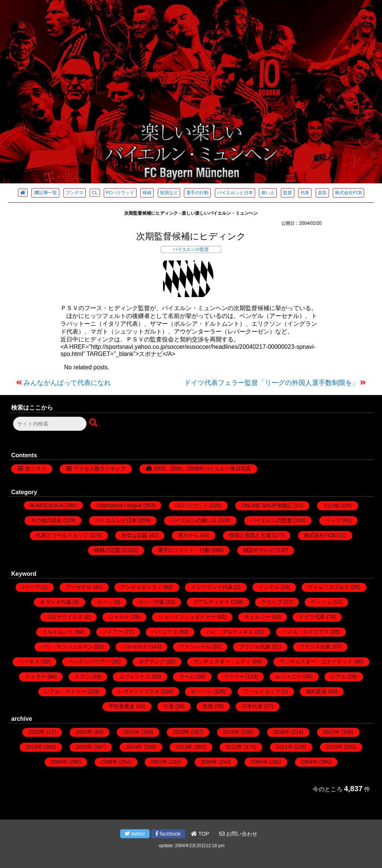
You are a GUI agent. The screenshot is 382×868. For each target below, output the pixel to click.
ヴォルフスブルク (329, 587)
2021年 (131, 732)
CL (95, 193)
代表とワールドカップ (62, 535)
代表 (305, 193)
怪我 (208, 706)
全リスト (36, 468)
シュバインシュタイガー (187, 617)
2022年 (84, 732)
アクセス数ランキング (100, 468)
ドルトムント (58, 632)
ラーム (187, 676)
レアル (338, 676)
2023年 (37, 732)
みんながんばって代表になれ (67, 383)
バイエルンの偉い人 (194, 520)
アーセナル (79, 587)
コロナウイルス (65, 617)
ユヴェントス (135, 676)
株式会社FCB (348, 193)
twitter (135, 834)
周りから (188, 535)
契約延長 (316, 691)
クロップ (272, 602)
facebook (168, 834)
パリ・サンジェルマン (67, 647)
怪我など (169, 193)
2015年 (84, 747)
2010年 (334, 747)
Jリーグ (31, 587)
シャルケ (119, 617)
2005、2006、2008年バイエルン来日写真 (202, 468)
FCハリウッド (120, 193)
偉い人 (268, 193)
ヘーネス (29, 662)
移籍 (147, 193)
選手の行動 (197, 193)
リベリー (234, 676)
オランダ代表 (56, 602)
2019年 (231, 732)
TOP (200, 834)
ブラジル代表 (255, 647)
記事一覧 (45, 193)
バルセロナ (135, 647)
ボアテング (152, 662)
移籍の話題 (107, 550)
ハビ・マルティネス (230, 632)
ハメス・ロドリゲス (306, 632)
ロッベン (201, 691)
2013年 (184, 747)
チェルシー (257, 617)
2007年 (159, 762)
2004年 (309, 762)
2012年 (234, 747)
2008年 (109, 762)
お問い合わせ (238, 834)
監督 (288, 193)
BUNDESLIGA (46, 505)
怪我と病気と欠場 (250, 535)
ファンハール (195, 647)
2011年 (284, 747)
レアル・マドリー (65, 691)
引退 (169, 706)
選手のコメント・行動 (184, 550)
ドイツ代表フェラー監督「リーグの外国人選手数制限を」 (272, 383)
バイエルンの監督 (191, 249)
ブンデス (75, 193)
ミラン (82, 676)
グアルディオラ (211, 602)
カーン (105, 602)
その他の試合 (46, 520)
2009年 (59, 762)
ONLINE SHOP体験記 (267, 505)
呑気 (322, 193)
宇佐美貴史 (122, 706)
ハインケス (165, 632)
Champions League (119, 505)
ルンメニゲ (289, 676)
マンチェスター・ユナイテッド (316, 662)
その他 (331, 505)
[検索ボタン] (94, 423)
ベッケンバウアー (89, 662)
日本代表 (252, 706)
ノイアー (113, 632)
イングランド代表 (212, 587)
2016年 (34, 747)
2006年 (209, 762)
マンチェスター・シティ (222, 662)
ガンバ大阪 (151, 602)
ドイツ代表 (312, 617)
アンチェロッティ (141, 587)
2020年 (181, 732)
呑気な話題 (134, 535)
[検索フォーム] (50, 424)
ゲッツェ (321, 602)
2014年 (134, 747)
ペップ (333, 520)
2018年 (281, 732)
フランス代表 (315, 647)
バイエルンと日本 (235, 193)
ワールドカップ (262, 691)
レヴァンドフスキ (139, 691)
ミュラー (35, 676)
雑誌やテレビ (259, 550)
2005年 (259, 762)
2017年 (331, 732)
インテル (269, 587)
